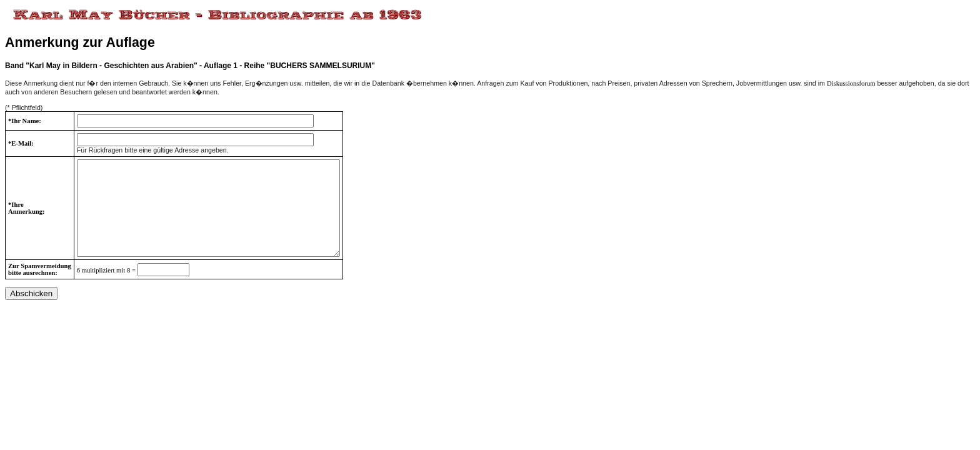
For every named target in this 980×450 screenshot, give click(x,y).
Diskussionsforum (851, 83)
